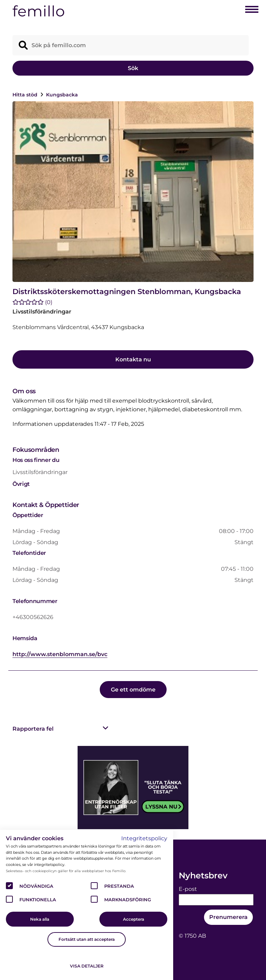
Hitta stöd (26, 95)
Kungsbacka (62, 95)
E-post (188, 889)
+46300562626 (33, 617)
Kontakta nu (133, 359)
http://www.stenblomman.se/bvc (60, 654)
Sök (133, 68)
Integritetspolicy (144, 838)
